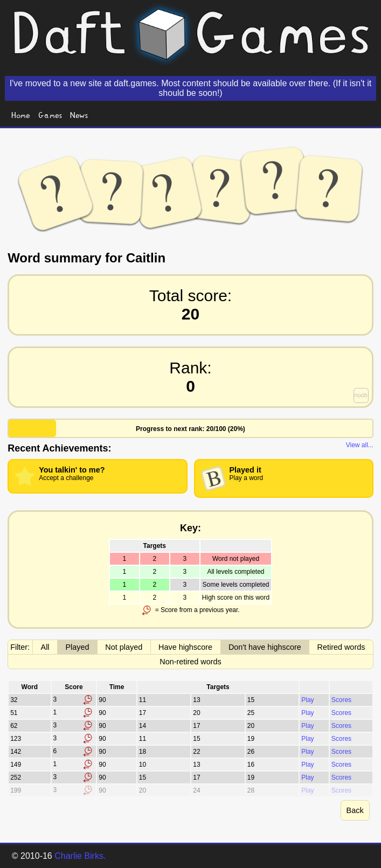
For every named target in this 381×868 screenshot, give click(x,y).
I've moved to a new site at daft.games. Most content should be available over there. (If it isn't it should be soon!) (190, 88)
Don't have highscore (265, 647)
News (79, 114)
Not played (124, 647)
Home (21, 114)
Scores (341, 700)
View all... (360, 445)
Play (307, 700)
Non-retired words (190, 662)
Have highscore (185, 647)
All (45, 647)
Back (355, 810)
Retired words (341, 647)
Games (50, 114)
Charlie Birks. (80, 856)
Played (77, 647)
